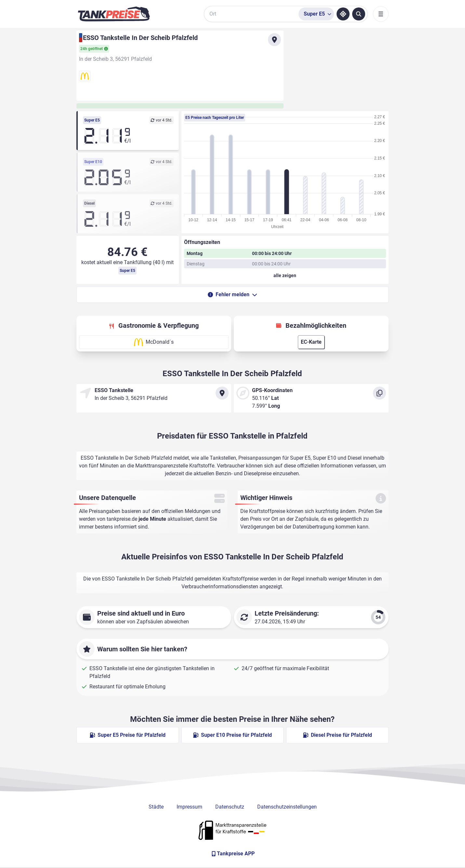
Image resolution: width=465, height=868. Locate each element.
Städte (156, 807)
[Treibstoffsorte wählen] (316, 14)
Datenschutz (230, 807)
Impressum (189, 807)
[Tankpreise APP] (232, 854)
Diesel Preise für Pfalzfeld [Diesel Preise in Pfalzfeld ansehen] (338, 735)
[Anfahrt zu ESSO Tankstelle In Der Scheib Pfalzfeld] (274, 40)
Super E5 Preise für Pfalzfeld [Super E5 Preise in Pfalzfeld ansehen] (128, 735)
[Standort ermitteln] (343, 14)
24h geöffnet (94, 49)
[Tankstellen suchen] (359, 14)
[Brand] (114, 14)
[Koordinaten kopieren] (379, 393)
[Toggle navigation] (381, 14)
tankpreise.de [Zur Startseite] (122, 519)
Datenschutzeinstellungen (287, 807)
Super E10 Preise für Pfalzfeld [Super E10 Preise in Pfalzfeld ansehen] (232, 735)
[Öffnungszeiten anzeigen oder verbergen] (285, 275)
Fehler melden (232, 294)
